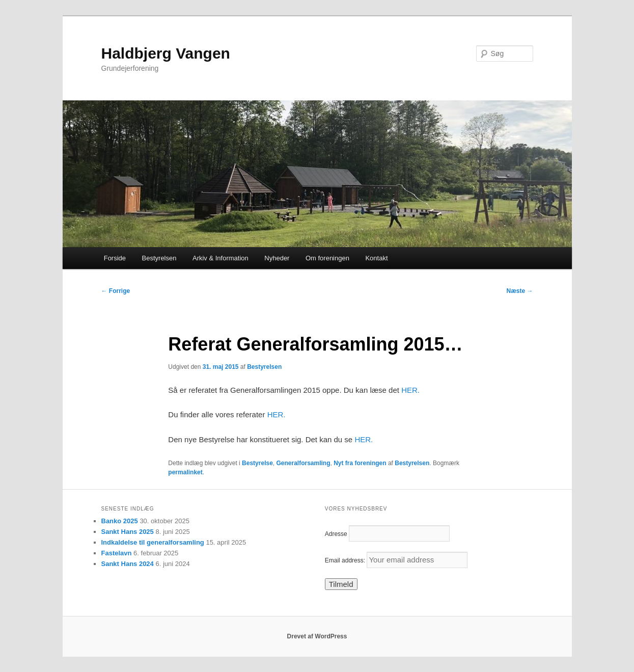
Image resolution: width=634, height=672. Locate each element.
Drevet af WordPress (317, 636)
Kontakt (376, 258)
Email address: (396, 560)
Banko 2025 (120, 521)
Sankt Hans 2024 (128, 564)
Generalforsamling (304, 463)
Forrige (116, 291)
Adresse (336, 534)
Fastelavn (117, 553)
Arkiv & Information (220, 258)
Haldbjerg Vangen (166, 53)
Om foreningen (327, 258)
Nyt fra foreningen (360, 463)
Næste (519, 291)
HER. (410, 390)
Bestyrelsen (159, 258)
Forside (115, 258)
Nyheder (277, 258)
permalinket (185, 472)
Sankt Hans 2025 (128, 532)
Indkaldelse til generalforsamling (153, 542)
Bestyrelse (257, 463)
